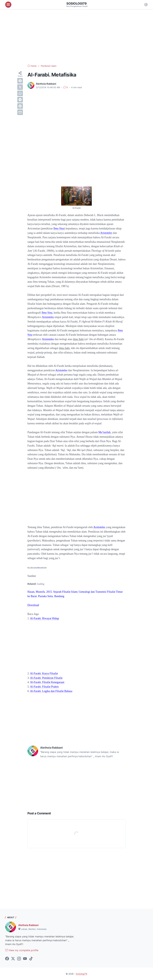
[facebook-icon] (7, 959)
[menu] (8, 5)
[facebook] (20, 81)
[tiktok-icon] (31, 959)
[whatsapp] (20, 93)
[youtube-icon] (25, 959)
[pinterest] (20, 106)
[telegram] (20, 100)
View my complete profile (22, 950)
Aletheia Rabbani (28, 925)
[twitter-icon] (13, 959)
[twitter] (20, 87)
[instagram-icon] (19, 959)
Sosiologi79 (76, 4)
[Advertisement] (76, 37)
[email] (20, 112)
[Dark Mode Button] (146, 5)
